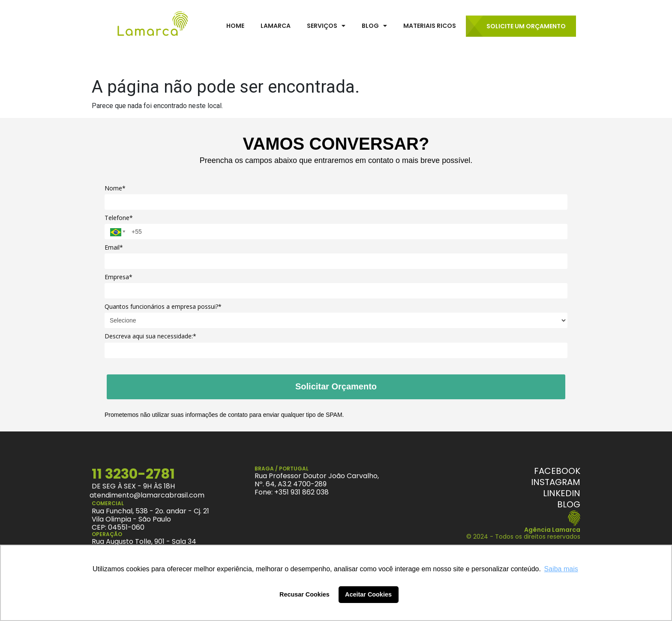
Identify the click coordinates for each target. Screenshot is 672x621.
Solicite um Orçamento (526, 26)
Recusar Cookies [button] (304, 594)
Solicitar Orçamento (336, 386)
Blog (374, 26)
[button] (326, 26)
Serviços (326, 26)
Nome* (115, 188)
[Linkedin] (562, 493)
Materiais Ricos (430, 26)
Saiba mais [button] (561, 569)
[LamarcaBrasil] (153, 26)
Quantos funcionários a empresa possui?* (163, 307)
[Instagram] (556, 482)
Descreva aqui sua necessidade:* (150, 336)
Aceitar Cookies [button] (368, 594)
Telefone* (119, 218)
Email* (114, 247)
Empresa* (118, 277)
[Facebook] (557, 471)
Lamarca (276, 26)
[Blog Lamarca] (569, 504)
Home (235, 26)
